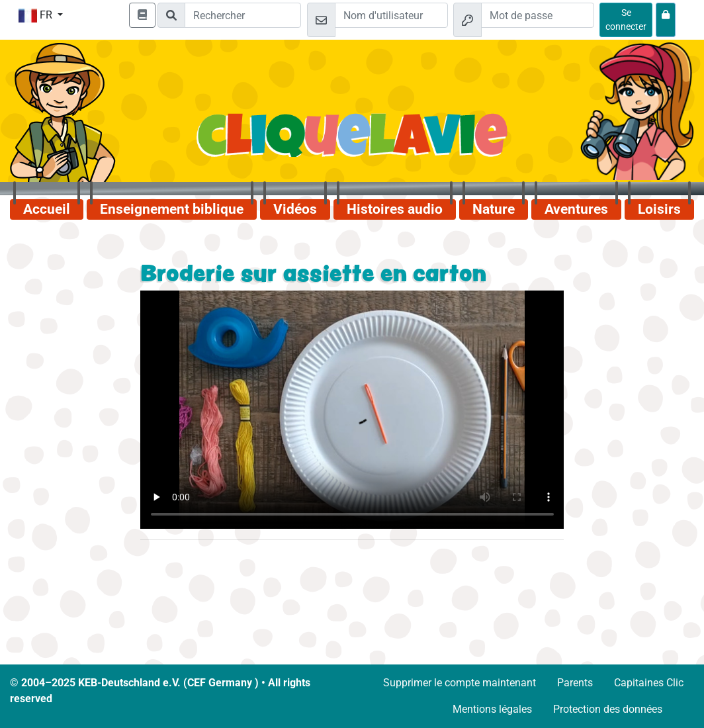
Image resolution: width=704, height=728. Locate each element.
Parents (575, 683)
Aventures (576, 209)
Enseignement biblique (172, 209)
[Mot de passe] (538, 15)
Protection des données (608, 709)
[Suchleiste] (243, 15)
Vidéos (295, 209)
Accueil (47, 209)
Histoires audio (395, 209)
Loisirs (659, 209)
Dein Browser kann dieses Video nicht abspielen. (352, 410)
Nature (494, 209)
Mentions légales (492, 709)
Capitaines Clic (649, 683)
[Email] (391, 15)
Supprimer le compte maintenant (460, 683)
